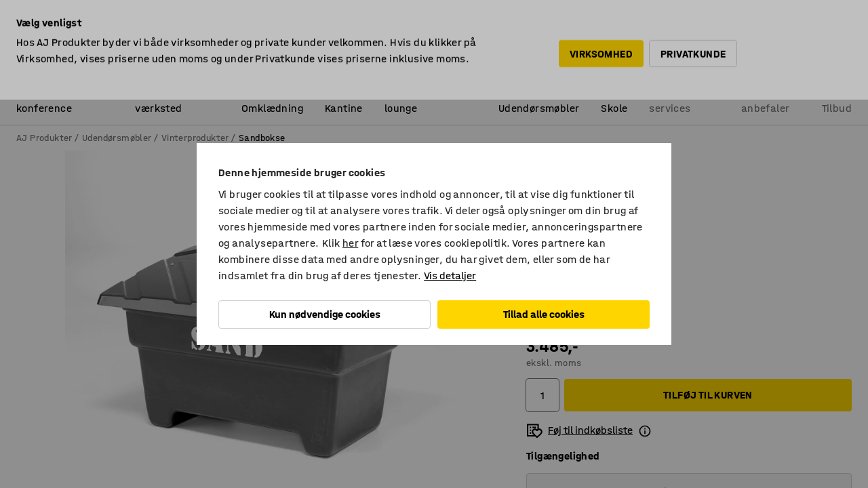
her (350, 243)
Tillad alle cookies (544, 314)
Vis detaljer (450, 276)
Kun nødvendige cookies (325, 314)
